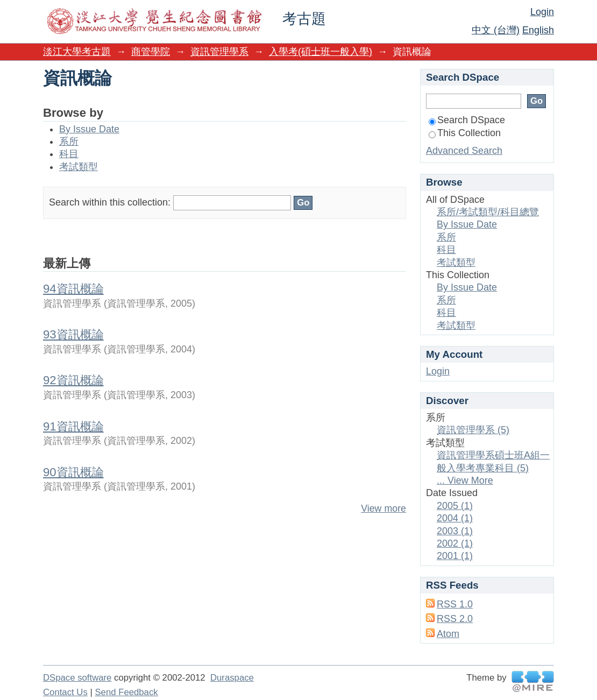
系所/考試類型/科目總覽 (488, 212)
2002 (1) (455, 543)
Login (542, 12)
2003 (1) (455, 531)
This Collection (465, 133)
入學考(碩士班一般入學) (321, 52)
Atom (448, 634)
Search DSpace (467, 120)
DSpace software (77, 678)
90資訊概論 (73, 472)
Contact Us (65, 692)
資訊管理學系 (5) (473, 430)
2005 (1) (455, 506)
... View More (465, 480)
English (538, 30)
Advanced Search (464, 151)
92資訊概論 (73, 380)
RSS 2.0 (455, 619)
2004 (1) (455, 518)
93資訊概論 (73, 334)
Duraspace (232, 678)
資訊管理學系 (219, 52)
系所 (69, 142)
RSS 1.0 (455, 604)
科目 (69, 154)
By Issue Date (89, 129)
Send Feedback (126, 692)
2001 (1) (455, 556)
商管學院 (151, 52)
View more (383, 508)
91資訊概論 (73, 426)
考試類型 (79, 167)
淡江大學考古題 (77, 52)
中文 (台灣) (496, 30)
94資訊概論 (73, 289)
